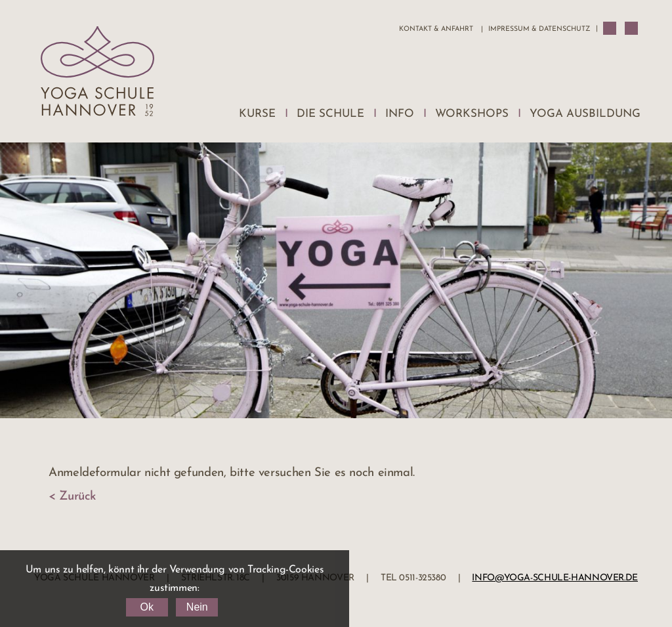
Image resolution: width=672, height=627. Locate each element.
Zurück (77, 497)
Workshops (472, 114)
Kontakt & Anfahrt (436, 29)
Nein (197, 607)
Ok (146, 607)
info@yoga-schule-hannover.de (555, 578)
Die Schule (330, 114)
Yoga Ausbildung (585, 114)
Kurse (257, 114)
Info (400, 114)
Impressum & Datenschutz (539, 29)
